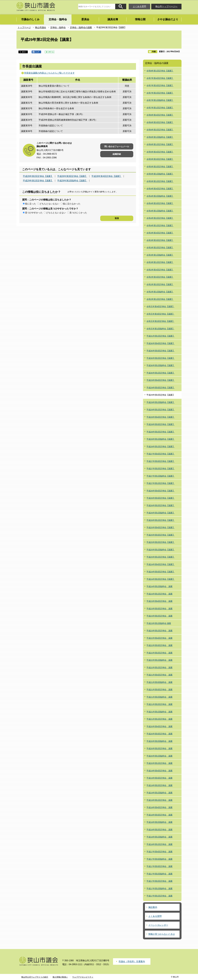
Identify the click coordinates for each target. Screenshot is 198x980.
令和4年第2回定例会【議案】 (160, 218)
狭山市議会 (41, 27)
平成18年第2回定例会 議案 (159, 830)
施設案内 (153, 907)
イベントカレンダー (158, 925)
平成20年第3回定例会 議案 (159, 734)
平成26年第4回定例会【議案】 (161, 491)
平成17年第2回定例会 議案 (159, 881)
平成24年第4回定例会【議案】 (161, 564)
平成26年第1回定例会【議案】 (161, 520)
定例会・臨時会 (58, 27)
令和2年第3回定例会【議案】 (160, 277)
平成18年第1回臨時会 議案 (159, 837)
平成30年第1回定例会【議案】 (161, 373)
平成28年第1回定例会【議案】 (161, 446)
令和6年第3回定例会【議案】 (160, 122)
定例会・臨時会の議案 (81, 27)
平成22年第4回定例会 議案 (159, 638)
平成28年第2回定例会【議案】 (38, 176)
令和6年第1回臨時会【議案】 (160, 137)
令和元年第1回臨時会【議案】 (160, 329)
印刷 (154, 52)
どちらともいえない (49, 204)
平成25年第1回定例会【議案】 (161, 557)
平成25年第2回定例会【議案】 (161, 542)
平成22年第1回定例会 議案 (159, 667)
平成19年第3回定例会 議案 (159, 778)
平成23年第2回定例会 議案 (159, 616)
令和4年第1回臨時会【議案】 (160, 211)
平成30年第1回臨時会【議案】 (161, 365)
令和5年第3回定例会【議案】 (160, 159)
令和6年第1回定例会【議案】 (160, 144)
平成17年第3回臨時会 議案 (159, 859)
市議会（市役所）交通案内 (132, 961)
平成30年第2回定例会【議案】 (161, 358)
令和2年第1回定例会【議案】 (160, 299)
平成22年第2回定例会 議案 (159, 653)
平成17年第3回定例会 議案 (159, 866)
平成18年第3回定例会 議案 (159, 815)
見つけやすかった (34, 213)
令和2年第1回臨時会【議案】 (160, 292)
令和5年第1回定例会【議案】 (160, 181)
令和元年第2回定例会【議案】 (160, 321)
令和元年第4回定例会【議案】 (160, 306)
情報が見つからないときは (162, 934)
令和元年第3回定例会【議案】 (160, 314)
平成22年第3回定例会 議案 (159, 645)
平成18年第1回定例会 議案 (159, 844)
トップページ (24, 27)
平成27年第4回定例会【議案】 (161, 454)
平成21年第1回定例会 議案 (159, 719)
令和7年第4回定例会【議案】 (160, 78)
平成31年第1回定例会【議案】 (161, 336)
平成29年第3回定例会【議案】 (161, 388)
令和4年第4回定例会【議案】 (160, 189)
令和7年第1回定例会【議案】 (160, 108)
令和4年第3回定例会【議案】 (160, 203)
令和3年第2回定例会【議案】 (160, 248)
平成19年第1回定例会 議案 (159, 800)
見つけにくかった (78, 213)
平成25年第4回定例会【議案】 (161, 527)
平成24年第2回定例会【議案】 (161, 579)
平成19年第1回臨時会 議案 (159, 793)
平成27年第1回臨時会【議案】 (161, 476)
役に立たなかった (72, 204)
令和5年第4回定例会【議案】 (160, 152)
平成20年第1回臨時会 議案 (159, 756)
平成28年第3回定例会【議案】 (72, 176)
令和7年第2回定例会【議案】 (160, 93)
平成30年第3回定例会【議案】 (161, 351)
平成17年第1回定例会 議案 (159, 896)
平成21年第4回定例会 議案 (159, 675)
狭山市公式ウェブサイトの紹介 (35, 977)
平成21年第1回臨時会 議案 (159, 712)
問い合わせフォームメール (117, 146)
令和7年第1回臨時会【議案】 (160, 100)
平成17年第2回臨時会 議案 (159, 874)
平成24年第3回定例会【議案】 (161, 572)
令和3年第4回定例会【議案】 (160, 233)
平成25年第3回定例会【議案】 (161, 535)
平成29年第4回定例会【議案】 (161, 380)
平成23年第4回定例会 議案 (159, 601)
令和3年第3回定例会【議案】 (160, 240)
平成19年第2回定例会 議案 (159, 785)
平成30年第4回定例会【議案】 (161, 343)
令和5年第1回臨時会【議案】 (160, 174)
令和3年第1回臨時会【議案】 (160, 255)
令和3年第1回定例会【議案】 (160, 262)
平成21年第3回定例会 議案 (159, 690)
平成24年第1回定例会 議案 (159, 594)
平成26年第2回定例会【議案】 (161, 505)
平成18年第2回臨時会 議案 (159, 822)
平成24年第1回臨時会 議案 (159, 586)
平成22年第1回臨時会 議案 (159, 660)
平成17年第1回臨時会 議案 (159, 888)
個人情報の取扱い (60, 977)
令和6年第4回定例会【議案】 (160, 115)
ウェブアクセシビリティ (83, 977)
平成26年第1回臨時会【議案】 (161, 513)
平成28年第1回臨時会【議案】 (161, 439)
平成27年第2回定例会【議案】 (161, 469)
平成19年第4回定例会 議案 (159, 771)
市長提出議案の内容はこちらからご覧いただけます (49, 73)
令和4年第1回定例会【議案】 (160, 225)
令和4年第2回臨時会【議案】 (160, 196)
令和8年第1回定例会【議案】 (160, 71)
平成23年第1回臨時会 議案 (159, 623)
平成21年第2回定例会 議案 (159, 704)
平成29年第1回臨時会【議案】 (72, 181)
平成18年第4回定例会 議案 (159, 807)
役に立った (31, 204)
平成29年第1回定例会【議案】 (38, 181)
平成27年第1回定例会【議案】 (161, 483)
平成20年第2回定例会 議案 (159, 748)
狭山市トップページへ (166, 6)
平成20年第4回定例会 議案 (159, 726)
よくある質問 (139, 6)
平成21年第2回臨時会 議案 (159, 697)
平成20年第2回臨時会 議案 (159, 741)
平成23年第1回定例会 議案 (159, 631)
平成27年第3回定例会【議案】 (161, 461)
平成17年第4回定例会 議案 (159, 852)
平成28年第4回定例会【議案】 (106, 176)
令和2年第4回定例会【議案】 (160, 270)
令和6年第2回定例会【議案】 (160, 130)
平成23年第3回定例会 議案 (159, 609)
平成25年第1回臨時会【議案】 (161, 550)
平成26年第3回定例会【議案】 (161, 498)
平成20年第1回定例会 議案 (159, 763)
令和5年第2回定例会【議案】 (160, 167)
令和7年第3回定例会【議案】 (160, 85)
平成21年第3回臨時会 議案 (159, 682)
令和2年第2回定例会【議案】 (160, 284)
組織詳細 (117, 154)
